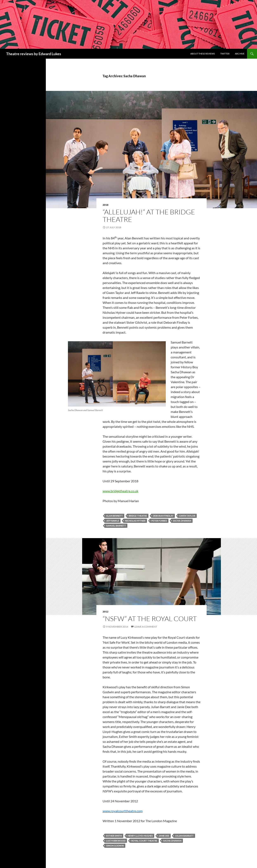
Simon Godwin (115, 846)
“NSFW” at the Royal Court (150, 619)
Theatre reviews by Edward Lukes (34, 54)
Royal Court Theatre (144, 841)
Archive (240, 54)
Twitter (225, 54)
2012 (105, 612)
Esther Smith (114, 836)
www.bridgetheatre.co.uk (120, 491)
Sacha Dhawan (182, 521)
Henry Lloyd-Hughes (140, 836)
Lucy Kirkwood (116, 841)
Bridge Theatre (138, 516)
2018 (105, 205)
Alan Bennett (114, 516)
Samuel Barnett (116, 526)
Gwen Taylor (187, 516)
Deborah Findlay (163, 516)
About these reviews (203, 54)
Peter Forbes (159, 521)
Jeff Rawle (113, 521)
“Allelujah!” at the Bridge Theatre (149, 216)
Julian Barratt (184, 836)
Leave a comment (146, 627)
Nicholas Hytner (135, 521)
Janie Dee (164, 836)
